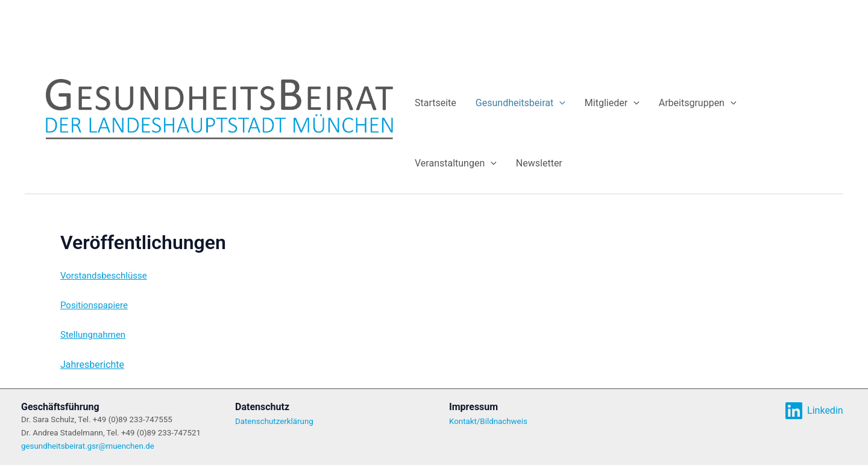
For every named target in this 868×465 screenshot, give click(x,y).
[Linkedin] (814, 411)
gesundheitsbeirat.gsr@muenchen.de (88, 446)
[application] (559, 103)
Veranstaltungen (456, 163)
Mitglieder (612, 103)
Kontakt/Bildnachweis (488, 421)
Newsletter (539, 163)
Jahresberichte (92, 365)
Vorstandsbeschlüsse (104, 276)
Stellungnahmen (93, 335)
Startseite (436, 103)
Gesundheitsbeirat (520, 103)
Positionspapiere (94, 305)
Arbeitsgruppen (698, 103)
